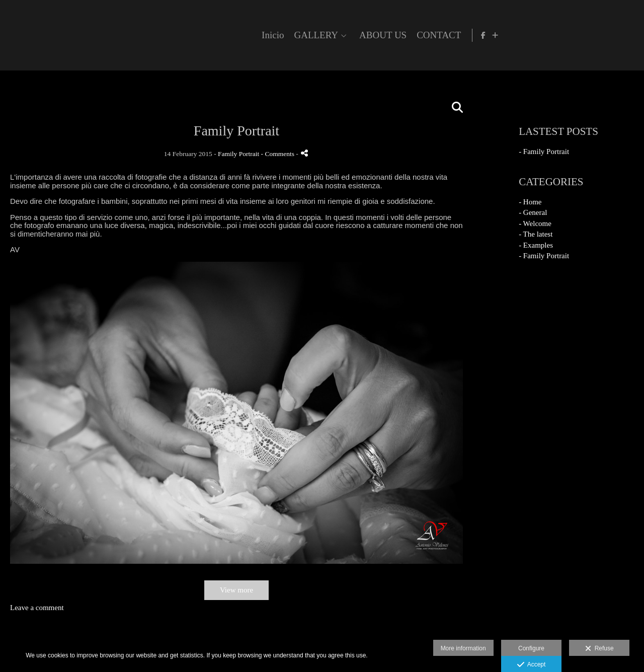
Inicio (405, 35)
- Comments (279, 154)
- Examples (536, 245)
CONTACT (571, 35)
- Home (530, 202)
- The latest (536, 234)
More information (463, 648)
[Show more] (628, 35)
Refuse (599, 649)
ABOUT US (515, 35)
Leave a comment (37, 608)
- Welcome (535, 223)
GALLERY (448, 35)
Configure (531, 648)
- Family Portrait (544, 152)
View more (236, 590)
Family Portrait (238, 154)
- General (533, 212)
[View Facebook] (617, 35)
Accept (532, 665)
